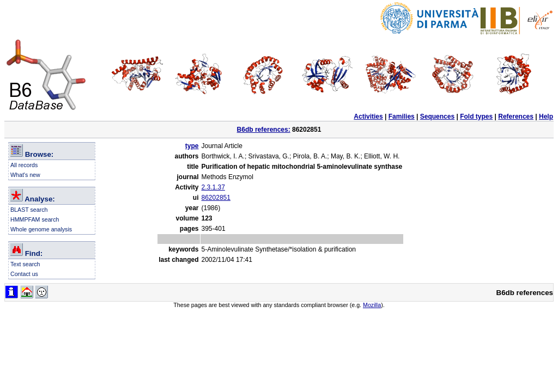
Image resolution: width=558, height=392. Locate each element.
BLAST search (29, 210)
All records (24, 165)
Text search (25, 264)
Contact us (24, 274)
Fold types (476, 117)
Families (402, 117)
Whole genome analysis (41, 229)
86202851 (216, 198)
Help (546, 117)
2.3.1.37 (213, 187)
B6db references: (264, 130)
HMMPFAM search (35, 219)
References (516, 117)
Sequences (437, 117)
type (192, 146)
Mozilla (372, 305)
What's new (25, 175)
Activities (368, 117)
